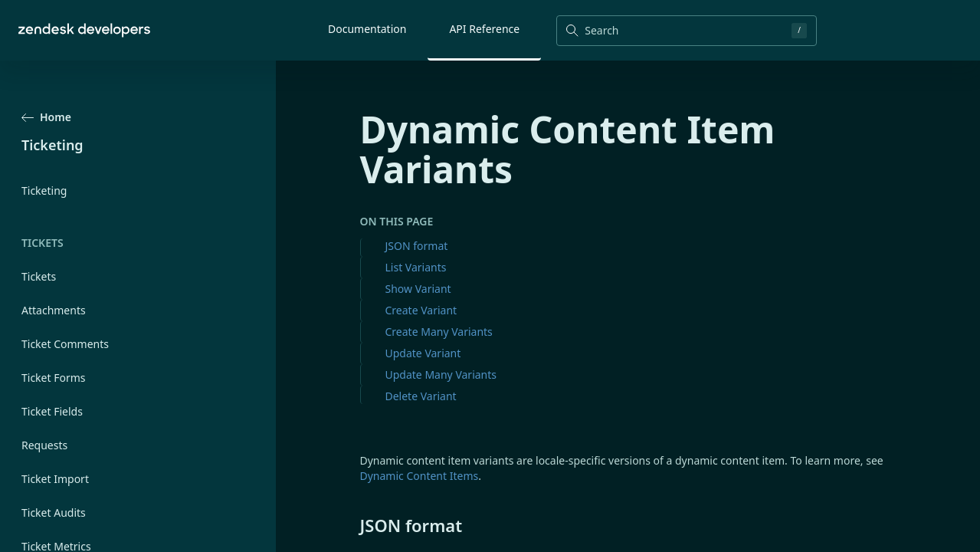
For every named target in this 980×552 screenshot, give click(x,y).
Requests (44, 445)
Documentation (367, 29)
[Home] (84, 30)
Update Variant (423, 353)
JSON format (417, 246)
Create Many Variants (439, 332)
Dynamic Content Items (420, 476)
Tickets (39, 276)
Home (46, 117)
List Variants (416, 267)
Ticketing (44, 191)
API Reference (484, 29)
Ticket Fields (52, 411)
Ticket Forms (54, 378)
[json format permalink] (352, 525)
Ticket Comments (65, 344)
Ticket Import (55, 479)
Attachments (54, 310)
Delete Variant (421, 396)
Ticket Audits (54, 513)
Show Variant (418, 289)
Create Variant (421, 310)
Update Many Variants (441, 375)
